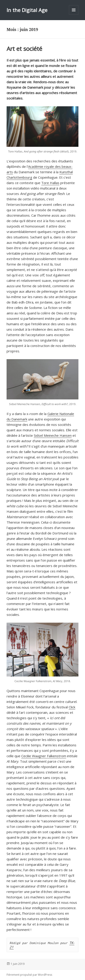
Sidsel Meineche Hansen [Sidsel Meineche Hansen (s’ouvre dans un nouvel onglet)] (53, 435)
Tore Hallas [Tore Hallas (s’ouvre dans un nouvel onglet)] (50, 183)
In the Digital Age (27, 10)
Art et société (24, 49)
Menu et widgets (74, 15)
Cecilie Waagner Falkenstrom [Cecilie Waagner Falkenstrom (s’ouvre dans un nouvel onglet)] (44, 756)
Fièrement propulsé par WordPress (29, 975)
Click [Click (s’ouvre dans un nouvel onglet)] (72, 707)
